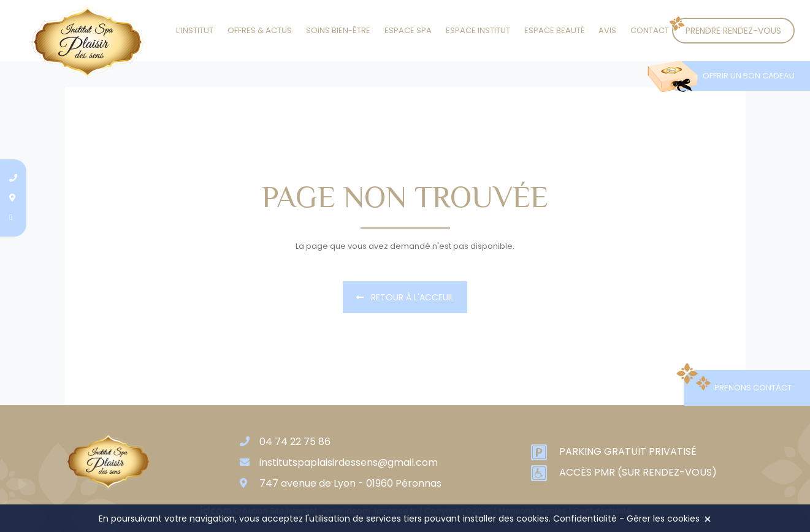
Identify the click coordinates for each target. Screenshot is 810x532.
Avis (607, 30)
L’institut (195, 30)
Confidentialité (585, 519)
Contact (650, 30)
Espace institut (478, 30)
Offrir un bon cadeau (749, 76)
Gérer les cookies (663, 519)
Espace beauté (554, 30)
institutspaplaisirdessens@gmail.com (349, 462)
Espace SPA (408, 30)
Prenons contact (753, 388)
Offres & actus (260, 30)
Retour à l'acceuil (405, 297)
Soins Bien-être (338, 30)
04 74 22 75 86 (295, 442)
